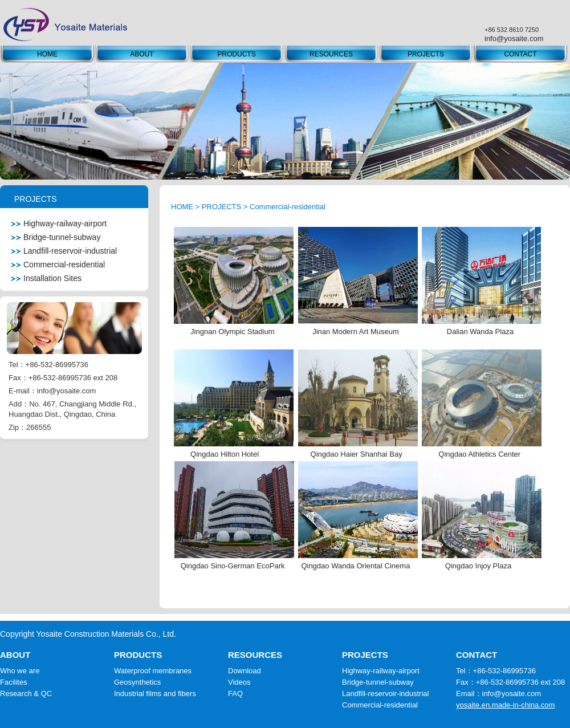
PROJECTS (426, 54)
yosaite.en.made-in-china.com (505, 705)
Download (245, 671)
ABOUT (142, 54)
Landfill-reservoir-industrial (64, 251)
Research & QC (26, 694)
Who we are (20, 671)
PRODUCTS (236, 54)
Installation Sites (46, 278)
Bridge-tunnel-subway (56, 237)
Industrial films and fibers (155, 694)
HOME (47, 54)
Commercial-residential (58, 265)
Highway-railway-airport (59, 223)
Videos (239, 682)
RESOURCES (331, 54)
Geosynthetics (137, 682)
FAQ (235, 694)
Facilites (14, 682)
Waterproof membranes (153, 671)
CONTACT (520, 54)
